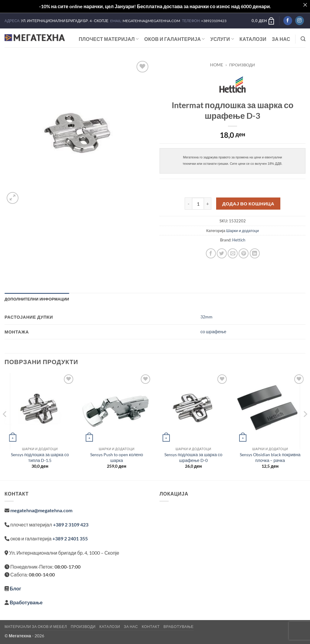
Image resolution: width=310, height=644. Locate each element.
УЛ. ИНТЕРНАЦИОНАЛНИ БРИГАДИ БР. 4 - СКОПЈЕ (65, 21)
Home (217, 65)
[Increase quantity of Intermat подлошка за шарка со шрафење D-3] (208, 204)
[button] (263, 21)
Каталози (253, 39)
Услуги (222, 39)
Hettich (239, 240)
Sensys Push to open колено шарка (117, 457)
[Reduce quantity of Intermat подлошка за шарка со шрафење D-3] (188, 204)
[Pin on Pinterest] (244, 253)
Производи (242, 65)
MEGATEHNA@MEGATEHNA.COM (152, 21)
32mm (206, 317)
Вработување (26, 602)
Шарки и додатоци (242, 231)
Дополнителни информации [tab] (37, 299)
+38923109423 (214, 21)
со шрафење (213, 332)
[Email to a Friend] (233, 253)
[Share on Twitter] (222, 253)
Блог (15, 588)
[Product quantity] (198, 204)
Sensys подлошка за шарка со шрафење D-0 (193, 457)
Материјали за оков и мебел (36, 627)
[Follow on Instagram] (300, 21)
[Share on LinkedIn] (255, 253)
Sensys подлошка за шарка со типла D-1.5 (40, 457)
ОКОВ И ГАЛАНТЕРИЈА (175, 39)
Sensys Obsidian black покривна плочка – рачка (270, 457)
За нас (281, 39)
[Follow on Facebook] (288, 21)
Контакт (151, 627)
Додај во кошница (248, 204)
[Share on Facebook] (211, 253)
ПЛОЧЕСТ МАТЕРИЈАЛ (109, 39)
